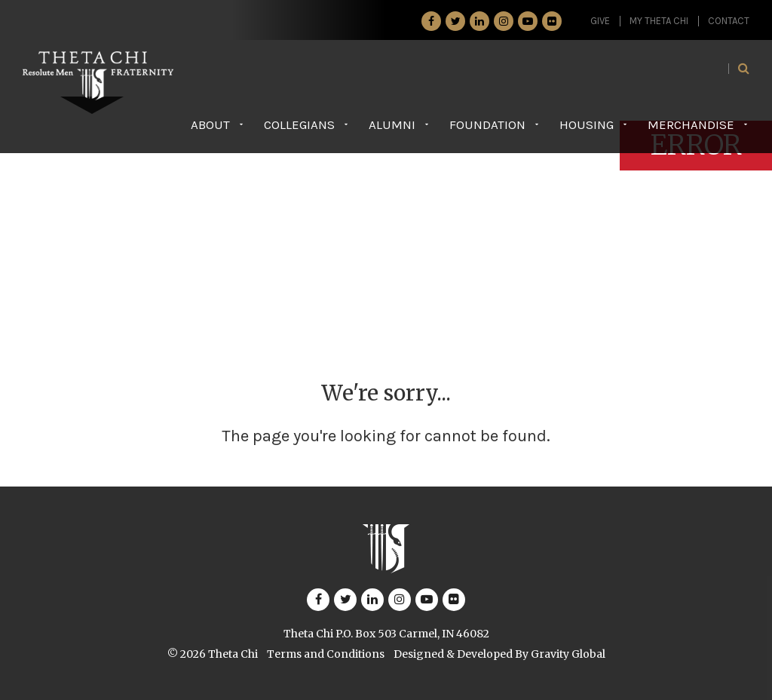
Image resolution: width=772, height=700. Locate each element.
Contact (729, 21)
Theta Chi (233, 654)
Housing (587, 124)
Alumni (392, 124)
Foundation (487, 124)
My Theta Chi (659, 21)
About (210, 124)
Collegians (299, 124)
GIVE (600, 21)
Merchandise (691, 124)
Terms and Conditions (326, 654)
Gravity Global (568, 654)
